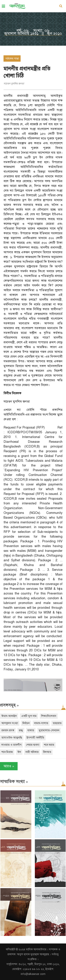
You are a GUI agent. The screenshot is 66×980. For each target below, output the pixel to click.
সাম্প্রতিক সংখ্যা (14, 782)
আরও (9, 766)
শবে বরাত (49, 745)
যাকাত (31, 730)
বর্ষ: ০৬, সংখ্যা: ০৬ (33, 31)
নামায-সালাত (41, 723)
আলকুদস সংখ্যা (10, 723)
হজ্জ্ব (21, 730)
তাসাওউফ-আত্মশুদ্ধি (12, 738)
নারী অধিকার (32, 752)
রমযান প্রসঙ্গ (8, 730)
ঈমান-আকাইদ (9, 716)
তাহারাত (57, 723)
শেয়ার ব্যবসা (33, 745)
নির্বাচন (26, 723)
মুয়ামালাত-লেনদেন (49, 730)
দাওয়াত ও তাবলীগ (11, 745)
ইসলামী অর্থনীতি (35, 738)
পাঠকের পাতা (12, 58)
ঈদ (19, 752)
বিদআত (47, 752)
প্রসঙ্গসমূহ (9, 705)
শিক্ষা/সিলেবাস (49, 716)
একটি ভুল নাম (29, 716)
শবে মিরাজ (7, 752)
